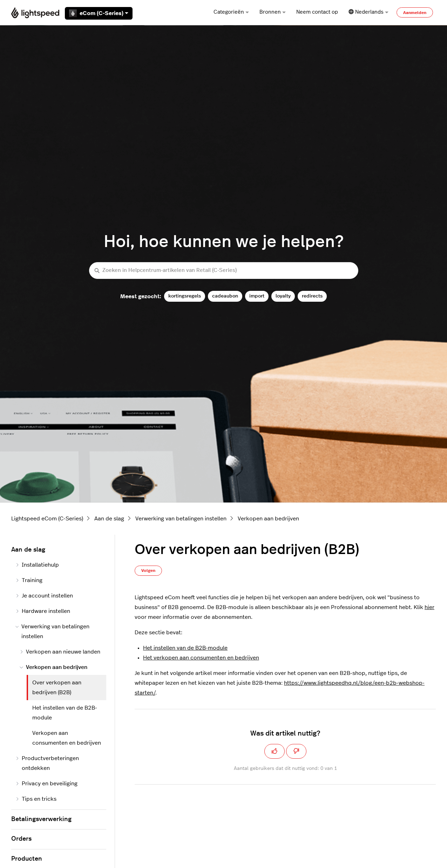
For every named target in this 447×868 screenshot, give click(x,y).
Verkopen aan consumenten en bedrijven (67, 738)
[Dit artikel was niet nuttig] (296, 751)
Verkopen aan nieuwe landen (60, 652)
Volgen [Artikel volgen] (148, 570)
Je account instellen (44, 596)
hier (429, 607)
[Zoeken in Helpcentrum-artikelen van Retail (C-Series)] (224, 271)
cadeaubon (225, 296)
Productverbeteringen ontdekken (47, 763)
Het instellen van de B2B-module (185, 648)
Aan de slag (109, 519)
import (257, 296)
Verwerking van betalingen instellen (181, 519)
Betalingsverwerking (41, 819)
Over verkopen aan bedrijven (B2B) (57, 688)
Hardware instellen (43, 611)
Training (29, 580)
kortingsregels (185, 296)
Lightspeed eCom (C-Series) (47, 519)
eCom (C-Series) (99, 13)
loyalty (283, 296)
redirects (312, 296)
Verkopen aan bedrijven (268, 519)
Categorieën (231, 12)
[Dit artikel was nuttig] (275, 751)
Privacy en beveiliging (46, 784)
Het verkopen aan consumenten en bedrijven (201, 658)
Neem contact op (317, 12)
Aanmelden (415, 13)
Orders (21, 839)
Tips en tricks (36, 799)
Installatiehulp (37, 565)
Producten (27, 859)
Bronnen (273, 12)
